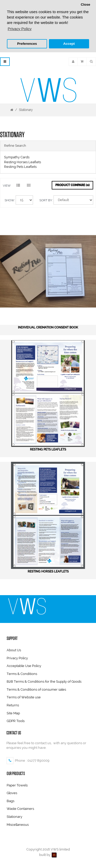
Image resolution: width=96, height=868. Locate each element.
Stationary (26, 109)
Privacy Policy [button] (20, 29)
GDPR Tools (16, 720)
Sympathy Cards (17, 157)
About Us (14, 650)
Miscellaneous (18, 824)
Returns (13, 705)
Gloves (12, 792)
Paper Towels (17, 784)
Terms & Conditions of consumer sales (36, 689)
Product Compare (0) (72, 184)
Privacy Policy (17, 657)
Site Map (13, 712)
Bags (10, 800)
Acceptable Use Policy (24, 665)
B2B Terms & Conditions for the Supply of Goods (44, 681)
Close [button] (85, 5)
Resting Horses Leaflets (23, 161)
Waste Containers (20, 808)
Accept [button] (69, 44)
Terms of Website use (24, 697)
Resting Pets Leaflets (20, 166)
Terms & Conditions (22, 673)
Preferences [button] (27, 44)
